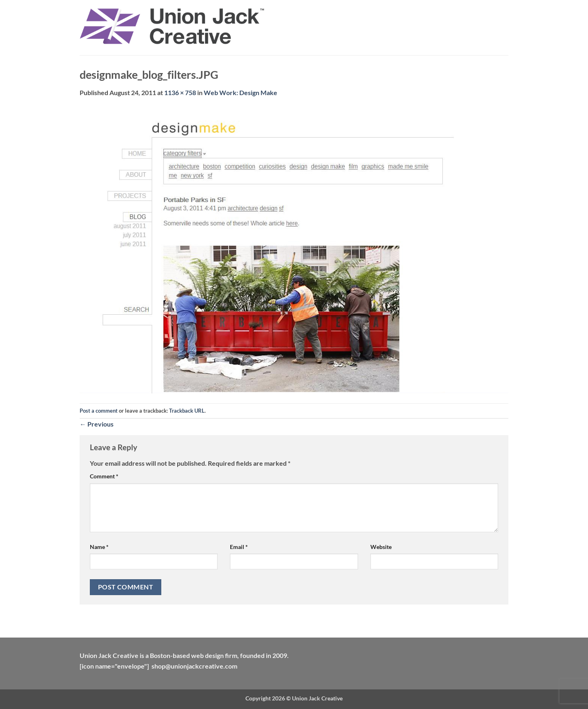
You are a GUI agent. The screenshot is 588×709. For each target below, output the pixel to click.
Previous (97, 424)
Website (381, 547)
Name (99, 547)
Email (239, 547)
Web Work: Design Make (241, 92)
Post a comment (99, 411)
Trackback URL (187, 411)
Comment (104, 476)
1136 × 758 (180, 92)
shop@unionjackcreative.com (194, 666)
